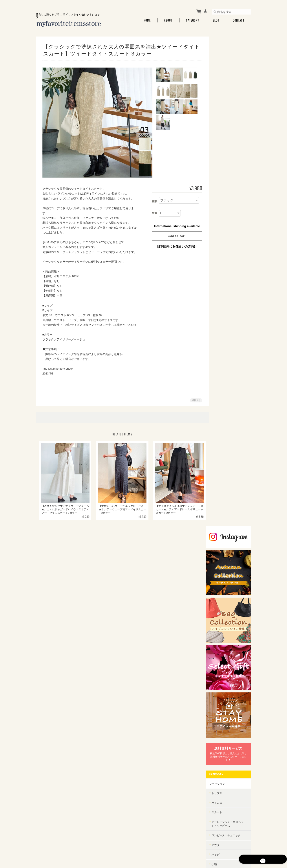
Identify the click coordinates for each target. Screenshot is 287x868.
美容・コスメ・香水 (227, 471)
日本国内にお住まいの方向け (175, 246)
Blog (216, 20)
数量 (153, 213)
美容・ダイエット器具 (231, 490)
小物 (220, 350)
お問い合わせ (223, 733)
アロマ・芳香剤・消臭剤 (232, 417)
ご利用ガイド (223, 712)
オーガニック (225, 667)
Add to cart (175, 236)
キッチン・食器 (227, 427)
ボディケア (224, 480)
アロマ (221, 408)
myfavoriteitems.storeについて (167, 846)
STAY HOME (222, 530)
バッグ (221, 340)
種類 (153, 201)
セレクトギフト (224, 540)
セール (221, 388)
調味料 (221, 460)
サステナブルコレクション (231, 657)
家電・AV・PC (224, 510)
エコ (220, 686)
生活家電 (223, 520)
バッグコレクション (227, 647)
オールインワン (227, 627)
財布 (220, 369)
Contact (239, 20)
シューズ (223, 359)
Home (147, 20)
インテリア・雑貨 (226, 399)
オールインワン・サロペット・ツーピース (232, 309)
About (168, 20)
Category (193, 20)
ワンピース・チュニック (232, 321)
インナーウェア (227, 378)
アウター (223, 331)
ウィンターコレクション (230, 551)
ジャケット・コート (229, 637)
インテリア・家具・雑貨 (232, 437)
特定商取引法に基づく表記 (231, 722)
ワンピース (224, 589)
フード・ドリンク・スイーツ (231, 449)
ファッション (223, 269)
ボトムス (223, 288)
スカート (223, 298)
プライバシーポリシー (203, 846)
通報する (195, 400)
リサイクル (224, 676)
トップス (223, 279)
